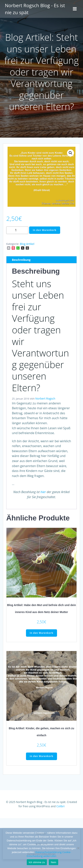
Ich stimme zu (37, 862)
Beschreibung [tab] (21, 260)
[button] (71, 153)
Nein (54, 862)
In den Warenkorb (45, 230)
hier (43, 492)
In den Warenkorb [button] (41, 633)
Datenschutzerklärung (48, 852)
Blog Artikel (27, 244)
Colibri (60, 806)
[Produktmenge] (17, 230)
